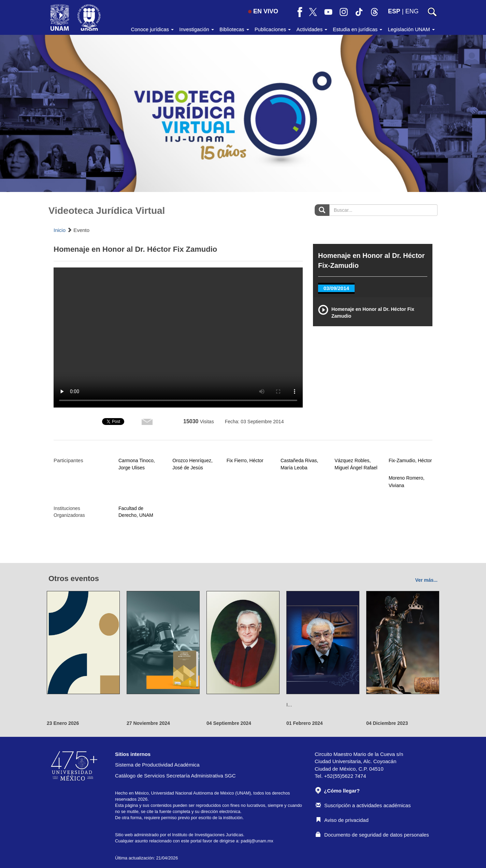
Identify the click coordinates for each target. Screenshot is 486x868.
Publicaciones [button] (273, 29)
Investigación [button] (197, 29)
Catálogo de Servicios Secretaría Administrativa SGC (175, 776)
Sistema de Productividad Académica (157, 765)
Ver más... (426, 580)
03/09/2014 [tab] (336, 288)
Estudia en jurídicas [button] (358, 29)
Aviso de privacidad (342, 820)
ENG (412, 11)
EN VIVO (263, 11)
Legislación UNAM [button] (411, 29)
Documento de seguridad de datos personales (372, 835)
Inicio (60, 230)
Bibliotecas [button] (234, 29)
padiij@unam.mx (257, 841)
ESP (394, 11)
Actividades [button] (312, 29)
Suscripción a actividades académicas (363, 805)
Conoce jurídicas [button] (152, 29)
